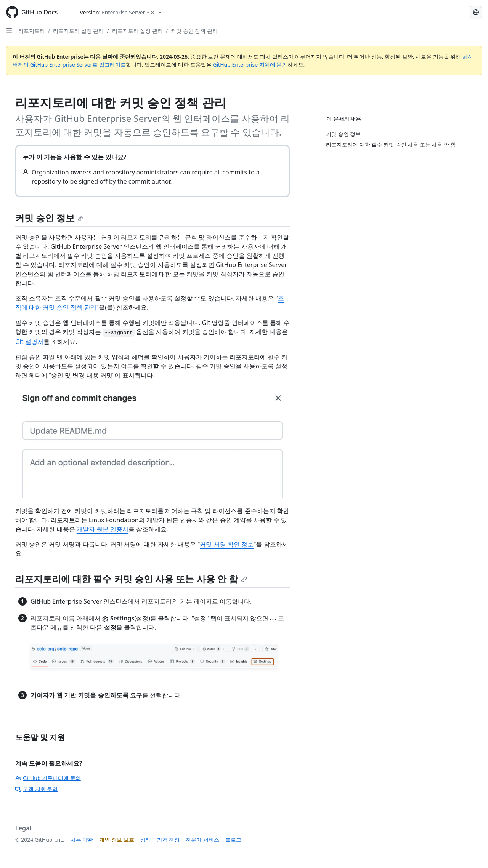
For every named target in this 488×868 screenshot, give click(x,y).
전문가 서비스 (202, 840)
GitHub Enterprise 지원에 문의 (250, 65)
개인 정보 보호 (116, 840)
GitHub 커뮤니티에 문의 (48, 778)
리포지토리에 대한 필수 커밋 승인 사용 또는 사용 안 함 (131, 579)
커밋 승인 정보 (50, 218)
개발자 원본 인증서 (103, 529)
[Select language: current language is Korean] (476, 12)
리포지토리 (32, 31)
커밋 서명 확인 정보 (226, 544)
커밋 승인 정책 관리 (194, 31)
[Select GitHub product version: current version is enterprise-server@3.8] (121, 12)
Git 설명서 (29, 342)
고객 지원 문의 (36, 789)
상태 (146, 840)
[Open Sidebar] (9, 30)
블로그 (233, 840)
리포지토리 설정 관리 (78, 31)
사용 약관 (82, 840)
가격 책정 (169, 840)
